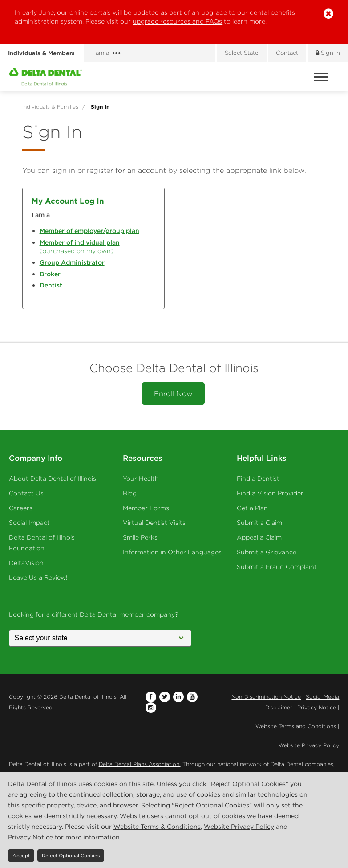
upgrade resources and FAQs (177, 21)
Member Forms (146, 508)
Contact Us (26, 493)
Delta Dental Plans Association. (140, 764)
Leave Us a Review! (38, 577)
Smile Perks (140, 537)
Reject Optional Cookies (71, 856)
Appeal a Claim (259, 537)
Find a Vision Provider (270, 493)
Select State (242, 53)
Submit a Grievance (267, 552)
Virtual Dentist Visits (154, 523)
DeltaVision (26, 563)
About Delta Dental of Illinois (53, 479)
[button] (328, 14)
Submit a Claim (259, 523)
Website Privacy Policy (309, 745)
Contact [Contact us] (287, 53)
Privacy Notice (317, 707)
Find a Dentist (258, 479)
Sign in (328, 53)
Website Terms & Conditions (157, 827)
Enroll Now (173, 393)
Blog (130, 493)
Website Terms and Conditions (296, 726)
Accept (21, 856)
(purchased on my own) (80, 247)
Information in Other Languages (172, 552)
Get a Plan (252, 508)
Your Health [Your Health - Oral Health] (141, 479)
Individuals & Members (41, 53)
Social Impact (29, 523)
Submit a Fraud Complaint (277, 567)
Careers (21, 508)
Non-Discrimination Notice (266, 697)
